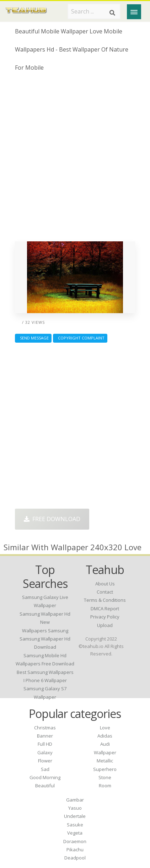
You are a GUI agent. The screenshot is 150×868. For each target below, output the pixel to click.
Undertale (75, 816)
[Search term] (94, 11)
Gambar (75, 800)
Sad (45, 769)
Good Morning (45, 777)
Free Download (52, 519)
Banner (45, 736)
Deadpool (75, 858)
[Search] (112, 13)
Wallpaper (105, 752)
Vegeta (75, 833)
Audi (105, 744)
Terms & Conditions (105, 600)
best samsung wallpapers (45, 672)
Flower (45, 761)
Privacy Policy (105, 617)
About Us (105, 584)
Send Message (33, 338)
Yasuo (75, 808)
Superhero (105, 769)
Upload (105, 625)
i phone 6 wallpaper (45, 680)
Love (105, 728)
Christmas (45, 728)
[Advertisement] (75, 159)
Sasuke (75, 825)
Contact (105, 592)
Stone (105, 777)
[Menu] (134, 12)
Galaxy (45, 752)
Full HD (45, 744)
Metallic (105, 761)
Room (105, 786)
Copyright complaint (80, 338)
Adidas (105, 736)
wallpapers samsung (45, 631)
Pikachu (75, 850)
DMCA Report (105, 609)
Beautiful (45, 786)
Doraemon (75, 841)
